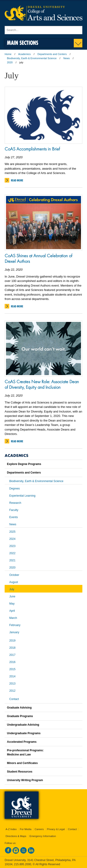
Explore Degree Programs (24, 464)
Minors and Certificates (22, 763)
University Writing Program (25, 780)
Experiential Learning (22, 496)
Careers (39, 829)
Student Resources (20, 772)
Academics (25, 54)
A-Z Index (11, 829)
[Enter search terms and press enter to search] (43, 30)
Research (15, 503)
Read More (17, 180)
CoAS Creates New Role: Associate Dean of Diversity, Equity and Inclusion (42, 384)
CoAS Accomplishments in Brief (32, 149)
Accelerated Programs (22, 742)
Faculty (14, 510)
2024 (12, 539)
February (15, 625)
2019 (12, 641)
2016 (12, 662)
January (14, 632)
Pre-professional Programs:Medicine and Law (25, 752)
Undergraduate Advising (23, 725)
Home (8, 54)
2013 (12, 684)
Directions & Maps (16, 836)
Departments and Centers (52, 54)
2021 (12, 560)
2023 (12, 546)
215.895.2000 (23, 864)
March (13, 618)
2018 (12, 648)
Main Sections (23, 43)
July (12, 589)
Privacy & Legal (56, 829)
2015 (12, 669)
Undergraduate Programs (24, 733)
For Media (26, 829)
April (12, 611)
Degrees (14, 489)
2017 (12, 655)
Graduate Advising (19, 708)
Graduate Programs (20, 716)
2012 (12, 691)
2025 (12, 532)
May (12, 604)
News (67, 58)
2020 (10, 62)
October (14, 575)
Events (14, 517)
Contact (14, 699)
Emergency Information (43, 836)
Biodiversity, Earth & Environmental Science (32, 58)
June (12, 596)
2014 (12, 676)
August (14, 582)
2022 (12, 553)
